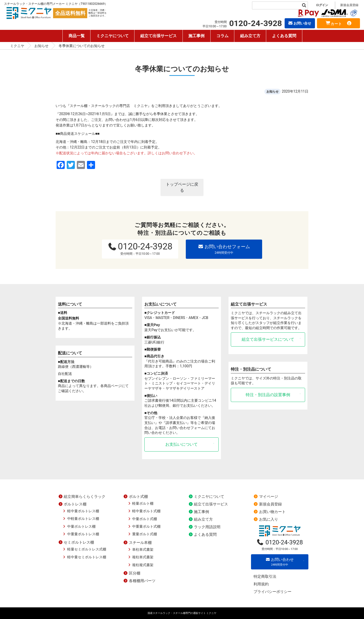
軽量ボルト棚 (140, 503)
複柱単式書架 (140, 557)
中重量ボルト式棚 (144, 526)
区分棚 (132, 573)
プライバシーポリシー (272, 592)
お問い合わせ (280, 562)
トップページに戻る (182, 187)
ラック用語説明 (204, 527)
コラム (222, 36)
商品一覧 (77, 36)
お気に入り (266, 519)
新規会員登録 (349, 5)
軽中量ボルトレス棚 (81, 511)
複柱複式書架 (140, 565)
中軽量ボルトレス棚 (81, 519)
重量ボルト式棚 (142, 534)
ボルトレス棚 (72, 504)
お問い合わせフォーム (224, 249)
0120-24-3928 (140, 248)
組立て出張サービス (158, 36)
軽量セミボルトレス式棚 (84, 549)
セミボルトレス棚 (76, 542)
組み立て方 (250, 36)
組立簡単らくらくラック (82, 497)
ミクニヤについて (112, 36)
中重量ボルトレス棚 (81, 534)
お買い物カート (270, 512)
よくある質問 (284, 36)
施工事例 (197, 36)
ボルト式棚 (136, 497)
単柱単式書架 (140, 549)
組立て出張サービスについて (268, 339)
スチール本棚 (138, 543)
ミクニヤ (17, 46)
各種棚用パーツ (139, 581)
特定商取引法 (265, 577)
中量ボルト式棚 (142, 519)
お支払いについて (181, 444)
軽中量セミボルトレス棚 (84, 557)
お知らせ (41, 46)
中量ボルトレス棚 (79, 526)
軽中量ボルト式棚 (144, 511)
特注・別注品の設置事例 (268, 395)
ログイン (322, 5)
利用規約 (261, 584)
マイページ (266, 497)
